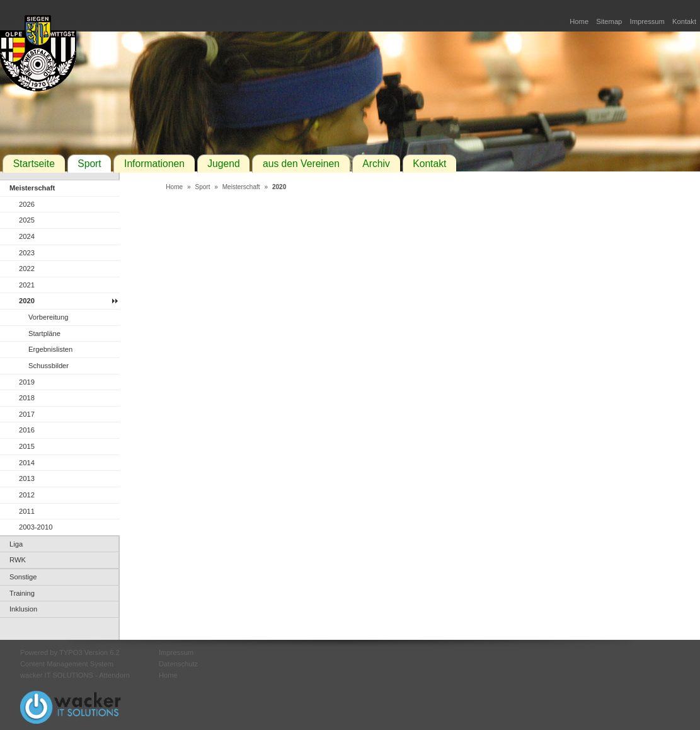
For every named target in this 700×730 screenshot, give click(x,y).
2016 (27, 430)
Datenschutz (178, 664)
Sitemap (609, 21)
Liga (16, 544)
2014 (27, 463)
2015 (27, 446)
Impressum (647, 21)
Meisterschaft (32, 188)
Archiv (376, 164)
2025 (27, 220)
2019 (27, 382)
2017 (27, 414)
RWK (18, 560)
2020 (27, 301)
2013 (27, 478)
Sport (89, 164)
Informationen (154, 164)
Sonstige (23, 577)
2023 (27, 253)
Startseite (34, 164)
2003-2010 (36, 527)
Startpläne (44, 333)
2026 (27, 204)
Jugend (223, 164)
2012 (27, 495)
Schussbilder (49, 366)
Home (579, 21)
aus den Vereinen (301, 164)
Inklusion (23, 609)
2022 (27, 269)
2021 (27, 285)
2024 (27, 236)
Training (22, 593)
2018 (27, 398)
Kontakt (684, 21)
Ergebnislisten (50, 349)
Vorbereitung (48, 317)
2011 (27, 511)
